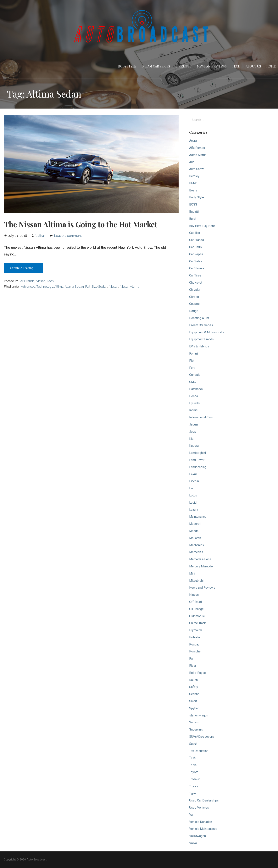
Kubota (194, 446)
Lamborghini (197, 453)
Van (192, 815)
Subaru (194, 722)
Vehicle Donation (201, 822)
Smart (193, 701)
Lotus (193, 495)
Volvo (193, 843)
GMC (192, 382)
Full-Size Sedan (96, 287)
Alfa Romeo (197, 148)
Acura (193, 141)
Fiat (192, 361)
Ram (192, 659)
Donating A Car (199, 318)
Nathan (40, 236)
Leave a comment (68, 236)
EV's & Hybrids (199, 346)
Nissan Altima (129, 287)
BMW (193, 183)
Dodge (194, 311)
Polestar (195, 637)
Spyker (194, 708)
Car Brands (26, 281)
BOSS (193, 204)
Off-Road (195, 602)
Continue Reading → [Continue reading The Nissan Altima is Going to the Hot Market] (24, 268)
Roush (193, 680)
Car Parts (195, 247)
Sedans (194, 694)
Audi (192, 162)
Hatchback (196, 389)
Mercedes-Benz (200, 559)
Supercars (196, 729)
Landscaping (198, 467)
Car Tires (195, 275)
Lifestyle (183, 66)
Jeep (193, 432)
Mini (192, 573)
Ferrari (194, 354)
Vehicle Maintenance (203, 829)
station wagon (199, 715)
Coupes (194, 304)
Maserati (195, 524)
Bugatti (194, 212)
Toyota (194, 772)
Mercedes (196, 552)
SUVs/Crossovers (202, 737)
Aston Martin (198, 155)
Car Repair (196, 254)
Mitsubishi (196, 581)
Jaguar (194, 424)
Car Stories (197, 268)
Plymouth (196, 630)
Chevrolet (196, 283)
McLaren (195, 538)
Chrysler (195, 290)
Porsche (195, 651)
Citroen (194, 297)
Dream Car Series (156, 66)
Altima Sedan (74, 287)
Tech (236, 66)
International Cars (201, 417)
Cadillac (195, 233)
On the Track (197, 623)
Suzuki (194, 744)
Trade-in (195, 779)
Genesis (195, 375)
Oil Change (196, 609)
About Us (253, 66)
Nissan (41, 281)
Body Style (127, 66)
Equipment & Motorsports (207, 332)
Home (271, 66)
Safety (194, 687)
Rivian (193, 666)
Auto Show (196, 169)
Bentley (194, 176)
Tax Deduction (199, 751)
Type (192, 793)
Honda (194, 396)
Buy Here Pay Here (202, 226)
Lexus (193, 474)
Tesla (193, 765)
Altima (59, 287)
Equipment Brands (201, 339)
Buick (193, 219)
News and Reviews (212, 66)
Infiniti (193, 410)
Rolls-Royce (197, 673)
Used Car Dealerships (204, 800)
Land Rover (197, 460)
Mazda (194, 531)
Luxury (194, 510)
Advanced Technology (37, 287)
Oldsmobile (197, 616)
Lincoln (194, 481)
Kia (191, 439)
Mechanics (197, 545)
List (192, 488)
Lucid (193, 503)
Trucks (194, 786)
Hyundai (195, 403)
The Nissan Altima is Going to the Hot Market (81, 224)
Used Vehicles (199, 808)
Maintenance (198, 517)
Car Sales (196, 261)
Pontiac (194, 644)
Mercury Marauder (201, 566)
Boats (193, 190)
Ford (192, 368)
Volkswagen (197, 836)
